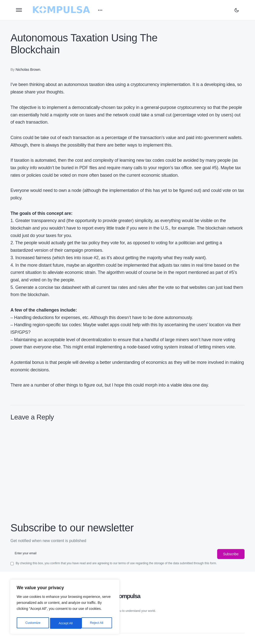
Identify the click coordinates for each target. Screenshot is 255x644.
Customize (33, 623)
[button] (19, 10)
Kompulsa (127, 595)
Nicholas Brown (28, 70)
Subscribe (231, 553)
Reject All (65, 623)
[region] (65, 608)
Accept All (97, 623)
